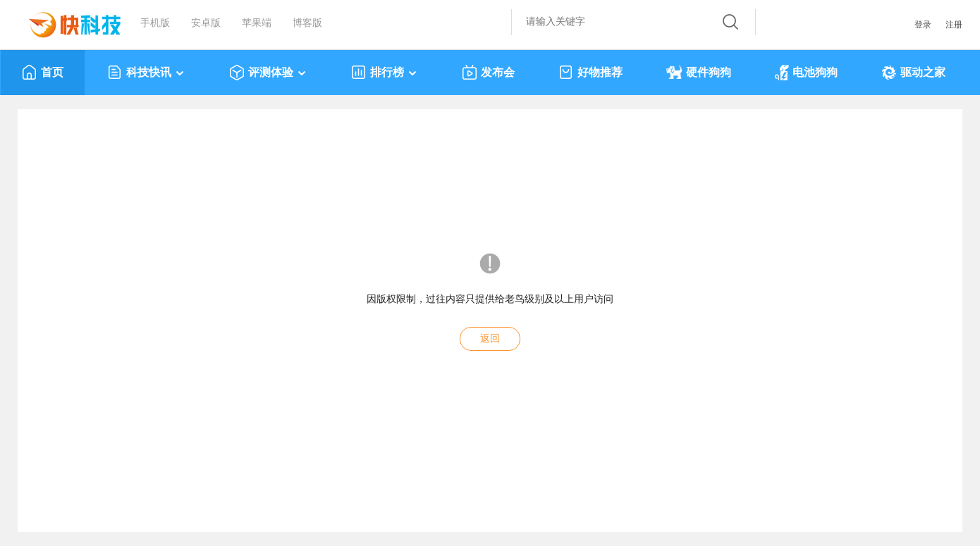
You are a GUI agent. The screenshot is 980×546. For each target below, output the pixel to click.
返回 (490, 339)
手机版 (155, 23)
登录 (923, 25)
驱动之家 (913, 73)
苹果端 (257, 23)
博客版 (307, 23)
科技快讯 (146, 73)
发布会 (488, 73)
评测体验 (268, 73)
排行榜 (385, 73)
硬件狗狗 (699, 73)
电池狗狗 (806, 73)
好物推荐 (590, 73)
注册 (954, 25)
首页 (43, 73)
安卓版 (206, 23)
